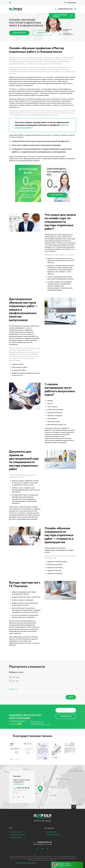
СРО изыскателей (16, 837)
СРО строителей (16, 832)
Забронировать (57, 195)
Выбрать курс (42, 33)
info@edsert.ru (18, 784)
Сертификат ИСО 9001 (53, 835)
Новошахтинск (71, 3)
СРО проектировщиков (18, 835)
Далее (71, 697)
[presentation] (70, 736)
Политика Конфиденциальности (63, 722)
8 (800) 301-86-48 (65, 9)
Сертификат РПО (52, 832)
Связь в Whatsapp (19, 33)
